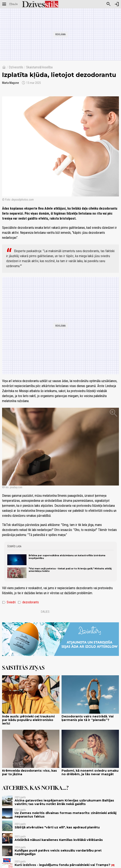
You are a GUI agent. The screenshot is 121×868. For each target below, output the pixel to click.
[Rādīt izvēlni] (4, 4)
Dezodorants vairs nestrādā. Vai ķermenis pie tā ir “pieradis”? (88, 718)
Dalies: (45, 612)
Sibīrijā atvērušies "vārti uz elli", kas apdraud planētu (57, 827)
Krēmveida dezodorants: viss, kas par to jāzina (30, 772)
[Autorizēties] (117, 4)
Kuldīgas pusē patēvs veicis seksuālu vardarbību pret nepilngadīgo (58, 852)
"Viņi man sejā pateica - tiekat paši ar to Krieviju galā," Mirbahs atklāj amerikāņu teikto (70, 570)
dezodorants (28, 602)
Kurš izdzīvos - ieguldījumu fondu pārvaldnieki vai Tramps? (62, 865)
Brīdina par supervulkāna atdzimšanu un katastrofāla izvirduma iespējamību (67, 557)
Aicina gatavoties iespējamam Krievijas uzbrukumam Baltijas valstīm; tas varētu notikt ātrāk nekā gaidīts (64, 802)
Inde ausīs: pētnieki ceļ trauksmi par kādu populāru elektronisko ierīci (28, 720)
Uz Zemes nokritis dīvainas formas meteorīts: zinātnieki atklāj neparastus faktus (66, 815)
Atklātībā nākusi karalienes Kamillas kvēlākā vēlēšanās (59, 840)
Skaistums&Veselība (39, 67)
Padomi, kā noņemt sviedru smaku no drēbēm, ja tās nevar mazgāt (90, 772)
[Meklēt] (108, 4)
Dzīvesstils (16, 67)
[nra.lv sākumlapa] (14, 4)
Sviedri (9, 602)
